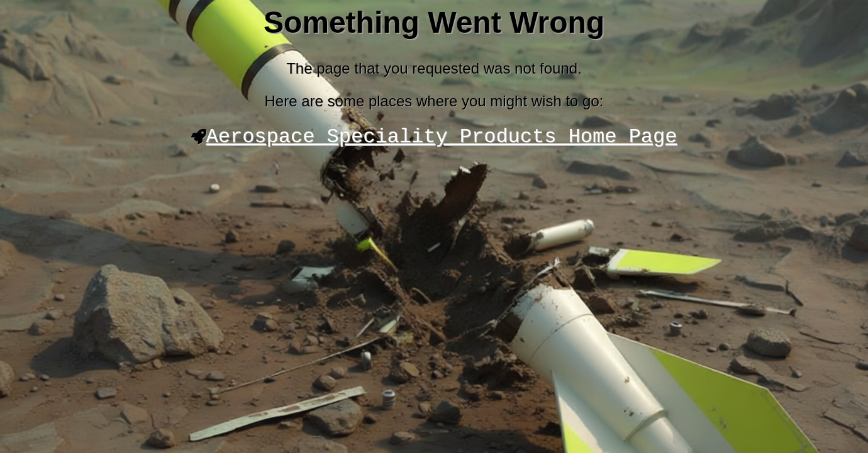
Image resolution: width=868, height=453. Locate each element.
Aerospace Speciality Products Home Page (442, 139)
